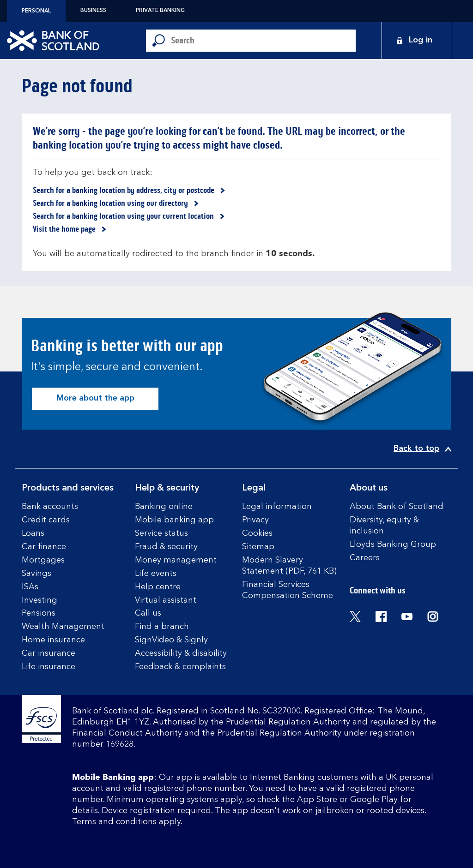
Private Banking (160, 11)
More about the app (95, 398)
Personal (36, 11)
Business (93, 11)
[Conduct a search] (263, 41)
